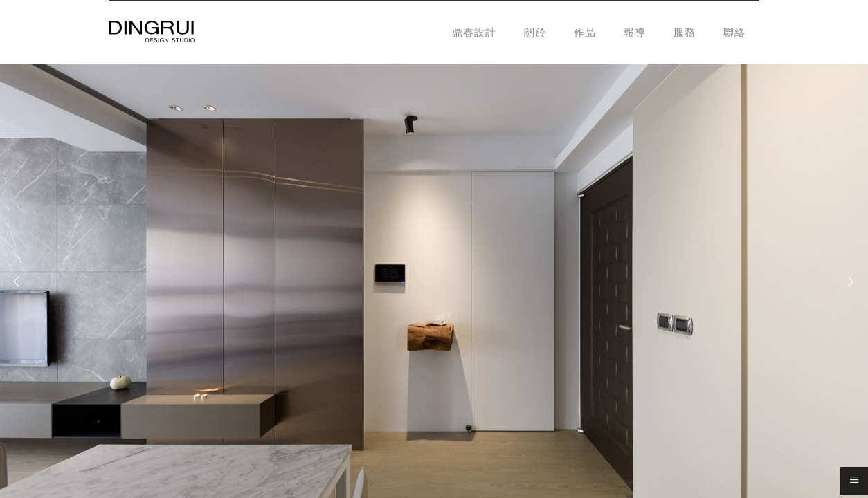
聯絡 (734, 32)
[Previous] (21, 282)
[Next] (847, 282)
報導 (635, 32)
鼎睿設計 (474, 32)
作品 (585, 32)
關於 (535, 32)
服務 (685, 32)
